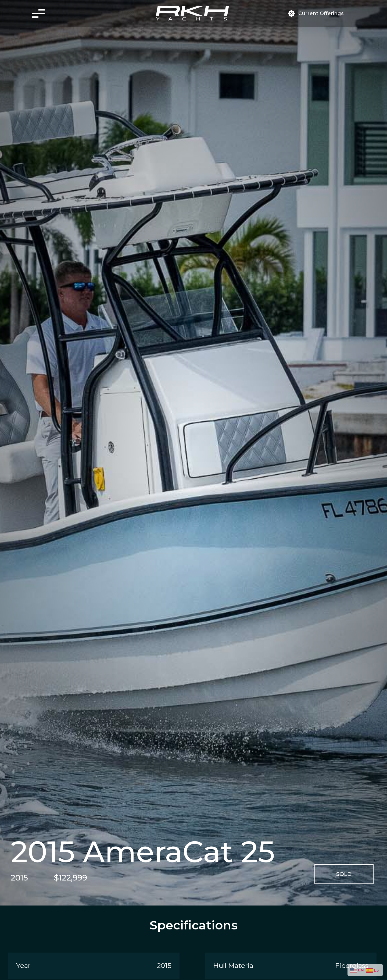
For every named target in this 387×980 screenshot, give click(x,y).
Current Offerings (321, 13)
